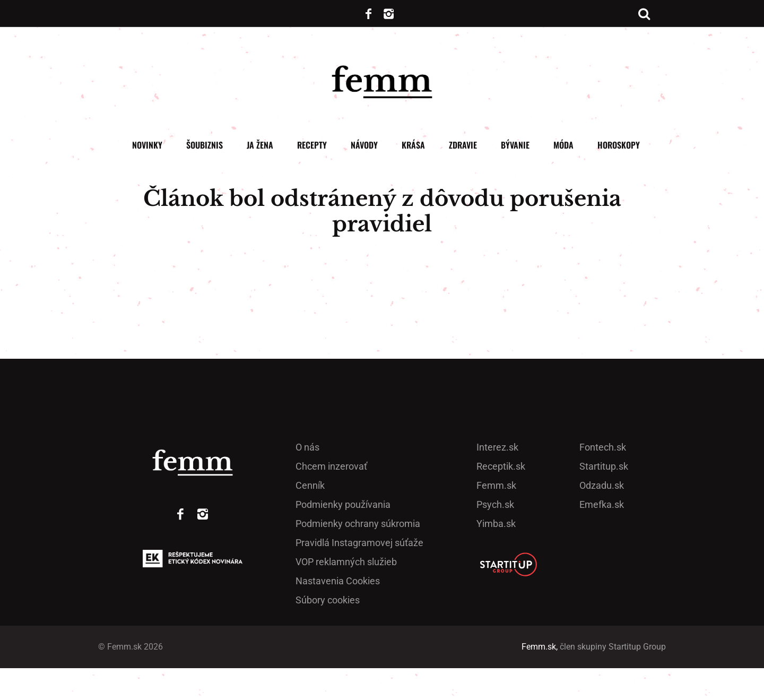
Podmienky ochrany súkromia (358, 555)
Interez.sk (497, 479)
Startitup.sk (604, 498)
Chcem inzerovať (331, 498)
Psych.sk (495, 536)
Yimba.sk (496, 555)
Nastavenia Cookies (338, 613)
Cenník (310, 517)
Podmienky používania (343, 536)
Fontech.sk (603, 479)
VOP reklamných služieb (346, 594)
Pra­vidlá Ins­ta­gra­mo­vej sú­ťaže (359, 574)
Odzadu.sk (602, 517)
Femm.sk (496, 517)
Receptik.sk (501, 498)
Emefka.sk (602, 536)
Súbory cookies (328, 632)
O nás (307, 479)
